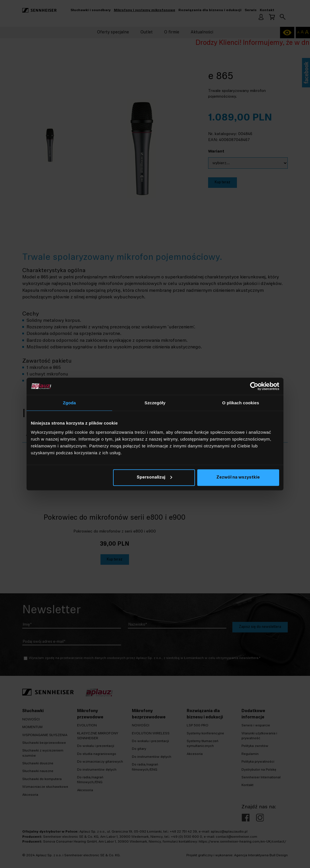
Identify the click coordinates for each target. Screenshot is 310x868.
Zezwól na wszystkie (238, 477)
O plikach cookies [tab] (240, 403)
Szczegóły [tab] (155, 403)
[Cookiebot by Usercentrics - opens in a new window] (254, 386)
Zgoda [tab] (69, 403)
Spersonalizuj (154, 477)
